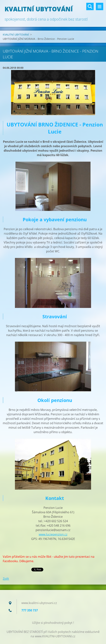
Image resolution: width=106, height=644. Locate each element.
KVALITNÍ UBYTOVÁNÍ (16, 35)
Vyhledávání (90, 6)
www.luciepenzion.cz (53, 534)
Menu (100, 6)
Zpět (6, 579)
